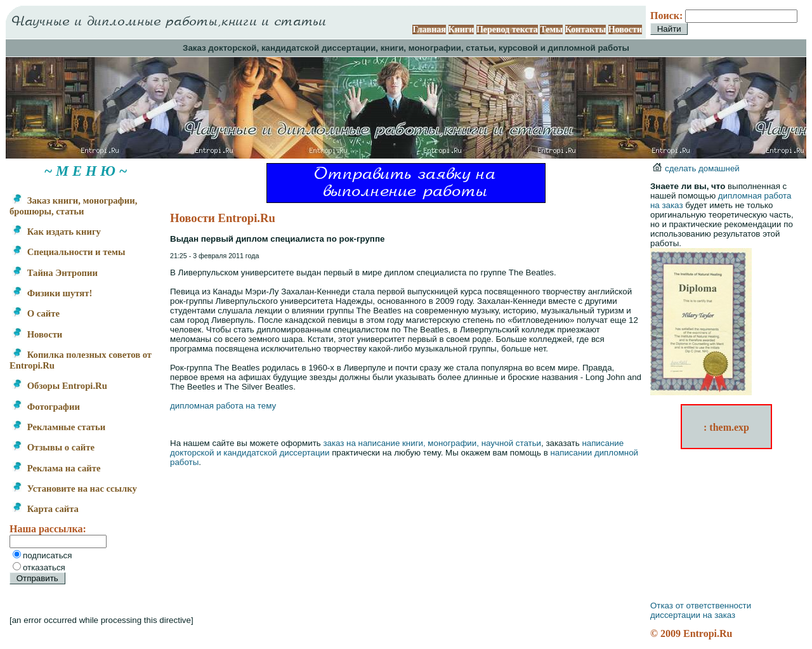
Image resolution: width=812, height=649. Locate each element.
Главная (429, 29)
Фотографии (46, 407)
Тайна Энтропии (55, 273)
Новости (625, 29)
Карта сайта (45, 509)
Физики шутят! (52, 293)
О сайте (36, 313)
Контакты (586, 29)
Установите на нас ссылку (75, 488)
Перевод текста (507, 29)
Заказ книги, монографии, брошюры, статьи (73, 206)
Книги (462, 29)
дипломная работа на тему (223, 406)
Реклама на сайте (56, 468)
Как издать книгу (56, 232)
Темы (551, 29)
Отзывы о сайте (53, 447)
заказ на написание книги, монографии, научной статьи (432, 443)
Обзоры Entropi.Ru (60, 386)
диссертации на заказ (693, 615)
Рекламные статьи (59, 427)
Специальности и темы (69, 252)
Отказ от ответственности (701, 606)
